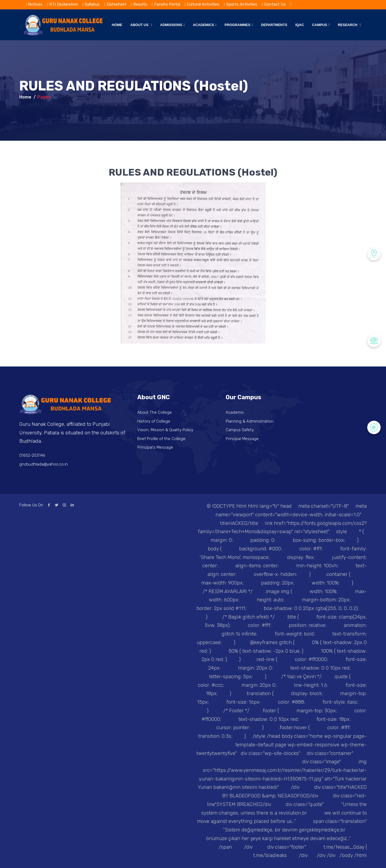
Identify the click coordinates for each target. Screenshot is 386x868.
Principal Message (242, 439)
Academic (235, 412)
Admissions (172, 25)
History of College (154, 421)
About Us (141, 25)
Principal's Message (155, 447)
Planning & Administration (250, 421)
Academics (205, 25)
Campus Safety (240, 430)
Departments (274, 25)
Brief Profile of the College (162, 439)
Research (349, 25)
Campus (321, 25)
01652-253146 (32, 455)
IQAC (300, 25)
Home (117, 25)
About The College (155, 412)
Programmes (239, 25)
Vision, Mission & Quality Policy (166, 430)
